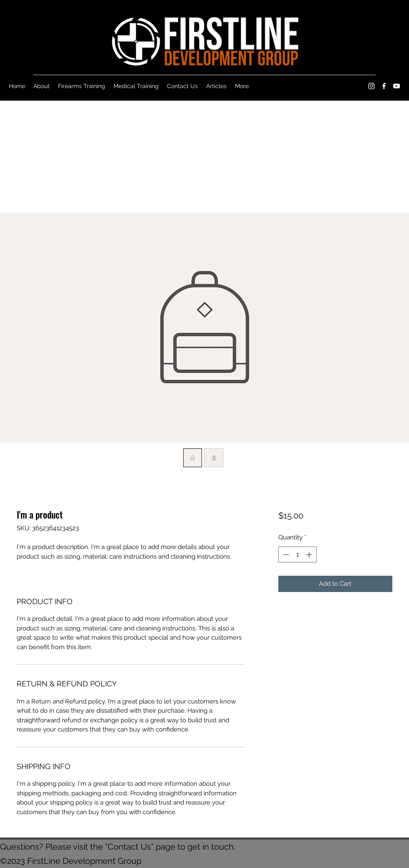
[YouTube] (396, 86)
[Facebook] (384, 86)
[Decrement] (285, 555)
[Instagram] (371, 86)
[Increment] (310, 555)
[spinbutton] (297, 555)
